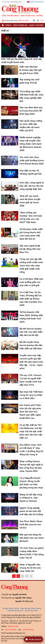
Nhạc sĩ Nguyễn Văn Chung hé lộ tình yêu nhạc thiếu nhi (30, 568)
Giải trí (5, 31)
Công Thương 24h (20, 25)
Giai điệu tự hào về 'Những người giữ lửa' (31, 172)
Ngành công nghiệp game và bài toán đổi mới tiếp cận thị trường (31, 511)
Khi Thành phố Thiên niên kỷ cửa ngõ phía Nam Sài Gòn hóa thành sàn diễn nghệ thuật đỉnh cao (30, 412)
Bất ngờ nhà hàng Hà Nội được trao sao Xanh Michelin (32, 538)
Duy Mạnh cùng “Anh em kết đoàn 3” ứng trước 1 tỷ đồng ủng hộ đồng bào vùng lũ (31, 450)
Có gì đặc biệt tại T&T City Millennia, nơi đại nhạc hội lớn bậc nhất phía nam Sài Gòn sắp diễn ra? (31, 431)
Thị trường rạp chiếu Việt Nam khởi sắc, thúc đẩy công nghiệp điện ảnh (32, 96)
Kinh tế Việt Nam (28, 16)
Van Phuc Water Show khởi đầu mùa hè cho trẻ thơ (31, 525)
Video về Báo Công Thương (31, 608)
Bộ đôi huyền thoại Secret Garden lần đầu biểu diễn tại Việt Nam (31, 345)
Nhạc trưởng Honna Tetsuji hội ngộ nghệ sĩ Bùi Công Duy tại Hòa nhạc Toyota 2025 (31, 466)
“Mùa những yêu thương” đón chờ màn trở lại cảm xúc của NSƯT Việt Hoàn (31, 217)
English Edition (37, 2)
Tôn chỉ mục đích (31, 611)
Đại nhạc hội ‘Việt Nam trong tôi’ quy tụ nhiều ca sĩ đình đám (31, 395)
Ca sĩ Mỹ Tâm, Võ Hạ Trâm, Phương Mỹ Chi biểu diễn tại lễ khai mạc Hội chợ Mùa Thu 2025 (31, 299)
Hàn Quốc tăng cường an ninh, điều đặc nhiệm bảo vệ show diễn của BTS (31, 126)
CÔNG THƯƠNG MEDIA (10, 16)
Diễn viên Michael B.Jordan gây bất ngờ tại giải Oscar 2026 (30, 70)
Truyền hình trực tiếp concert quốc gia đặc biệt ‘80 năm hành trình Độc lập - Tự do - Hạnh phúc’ (31, 362)
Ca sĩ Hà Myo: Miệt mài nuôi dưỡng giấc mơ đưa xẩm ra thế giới (31, 282)
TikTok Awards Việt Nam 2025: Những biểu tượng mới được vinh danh (31, 317)
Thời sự (8, 25)
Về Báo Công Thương (11, 608)
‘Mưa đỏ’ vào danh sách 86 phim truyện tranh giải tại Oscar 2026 (30, 201)
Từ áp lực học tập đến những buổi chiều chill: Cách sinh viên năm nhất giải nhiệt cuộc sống (31, 266)
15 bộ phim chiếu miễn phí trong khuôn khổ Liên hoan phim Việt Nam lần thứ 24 (31, 234)
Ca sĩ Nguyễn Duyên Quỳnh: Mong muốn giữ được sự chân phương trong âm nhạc (31, 483)
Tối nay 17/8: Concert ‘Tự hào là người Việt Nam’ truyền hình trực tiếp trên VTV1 (31, 380)
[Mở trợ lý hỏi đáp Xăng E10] (33, 639)
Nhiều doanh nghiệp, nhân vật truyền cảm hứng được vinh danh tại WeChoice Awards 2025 (31, 144)
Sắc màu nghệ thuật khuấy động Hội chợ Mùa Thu (30, 249)
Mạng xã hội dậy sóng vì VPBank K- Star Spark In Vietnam (31, 498)
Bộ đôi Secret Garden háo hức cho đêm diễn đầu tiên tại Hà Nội (31, 332)
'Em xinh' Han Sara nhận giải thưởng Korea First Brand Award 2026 (32, 160)
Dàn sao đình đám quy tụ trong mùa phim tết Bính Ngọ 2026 (31, 111)
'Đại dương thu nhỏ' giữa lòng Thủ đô (30, 81)
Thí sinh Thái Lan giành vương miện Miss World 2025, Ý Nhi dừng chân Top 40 (32, 553)
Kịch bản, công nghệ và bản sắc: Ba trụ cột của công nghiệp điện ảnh (32, 186)
